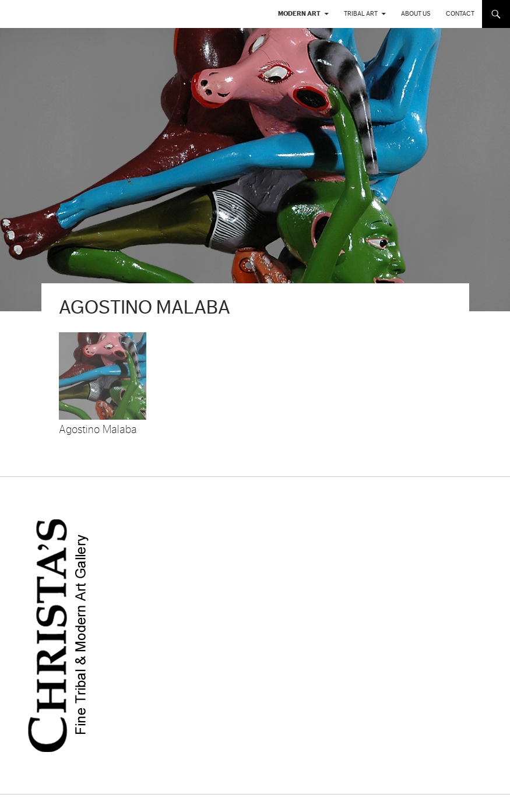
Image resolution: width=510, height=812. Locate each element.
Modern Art (299, 14)
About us (416, 14)
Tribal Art (361, 14)
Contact (460, 14)
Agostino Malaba (98, 430)
